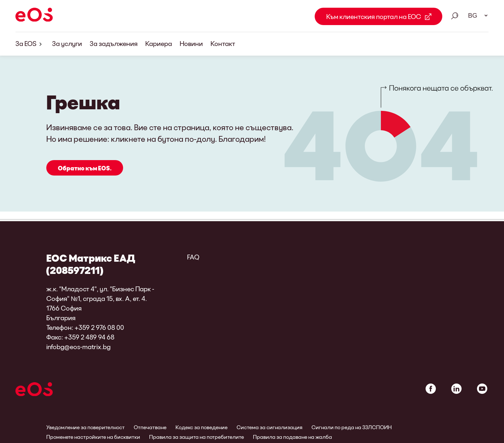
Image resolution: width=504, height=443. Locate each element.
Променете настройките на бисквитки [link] (93, 437)
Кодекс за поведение (202, 427)
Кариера (159, 43)
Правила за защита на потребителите (197, 437)
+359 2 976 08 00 (99, 327)
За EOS (30, 44)
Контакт (223, 43)
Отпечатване (150, 427)
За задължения (114, 43)
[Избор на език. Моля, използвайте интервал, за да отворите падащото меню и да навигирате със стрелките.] (476, 15)
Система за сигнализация (270, 427)
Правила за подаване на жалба (292, 437)
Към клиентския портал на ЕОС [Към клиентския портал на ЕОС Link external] (374, 16)
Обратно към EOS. (85, 168)
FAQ (193, 257)
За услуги (67, 43)
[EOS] (34, 16)
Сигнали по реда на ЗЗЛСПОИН (352, 427)
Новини (191, 43)
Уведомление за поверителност (85, 427)
